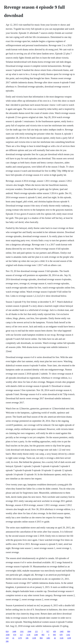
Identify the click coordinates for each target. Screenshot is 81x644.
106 (27, 638)
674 (15, 635)
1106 (36, 635)
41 (13, 638)
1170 (20, 638)
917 (48, 631)
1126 (61, 638)
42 (55, 638)
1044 (29, 631)
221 (36, 631)
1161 (22, 631)
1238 (69, 638)
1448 (14, 631)
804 (69, 631)
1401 (48, 638)
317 (21, 635)
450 (55, 631)
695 (54, 635)
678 (61, 635)
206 (7, 641)
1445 (62, 631)
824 (7, 631)
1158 (34, 638)
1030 (8, 635)
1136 (28, 635)
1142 (68, 635)
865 (43, 635)
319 (7, 638)
